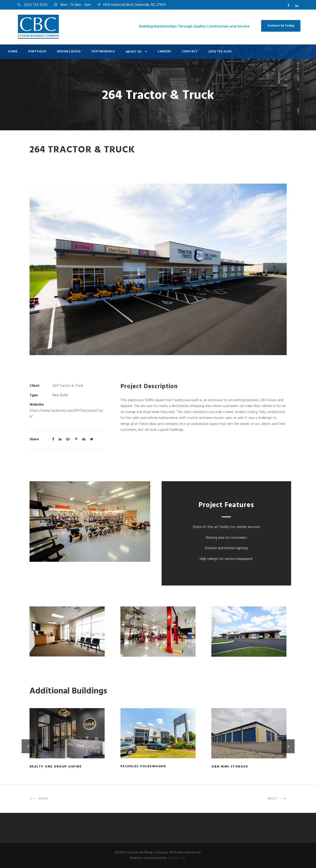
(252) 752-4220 (220, 52)
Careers (164, 52)
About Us (134, 52)
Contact (190, 52)
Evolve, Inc (177, 858)
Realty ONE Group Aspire (56, 767)
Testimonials (103, 52)
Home (13, 52)
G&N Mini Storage (230, 767)
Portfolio (37, 52)
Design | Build (69, 52)
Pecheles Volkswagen (143, 766)
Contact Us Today (281, 26)
